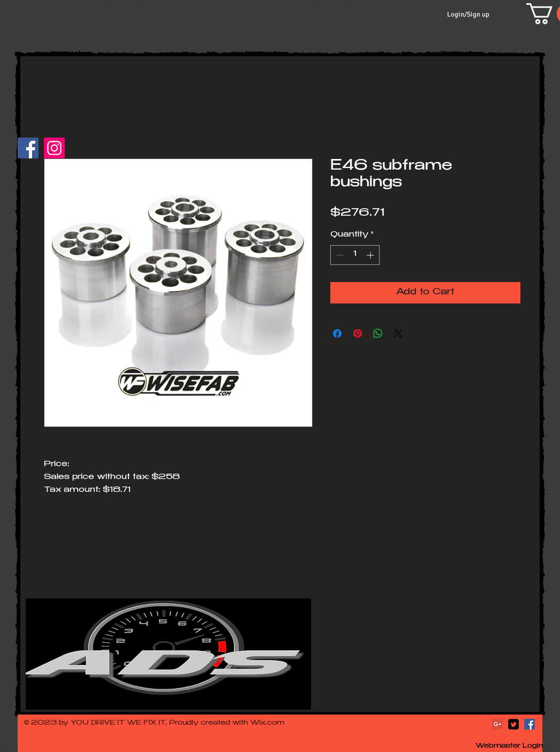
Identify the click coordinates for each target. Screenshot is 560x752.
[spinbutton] (355, 255)
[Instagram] (54, 148)
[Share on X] (398, 333)
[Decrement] (339, 255)
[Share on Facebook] (337, 333)
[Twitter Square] (513, 724)
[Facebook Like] (91, 153)
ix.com (272, 723)
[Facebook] (28, 148)
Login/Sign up (468, 14)
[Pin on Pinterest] (358, 333)
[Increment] (371, 255)
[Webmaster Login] (509, 747)
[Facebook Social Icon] (529, 724)
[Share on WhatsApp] (378, 333)
